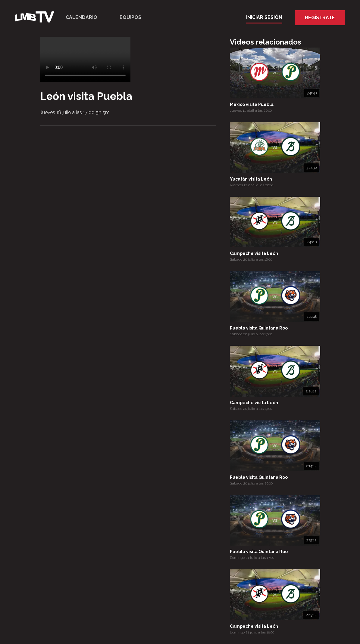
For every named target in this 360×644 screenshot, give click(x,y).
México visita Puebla (252, 104)
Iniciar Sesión (264, 17)
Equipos (130, 17)
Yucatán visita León (251, 179)
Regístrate (320, 18)
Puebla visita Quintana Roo (259, 328)
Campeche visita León (254, 253)
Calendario (81, 17)
